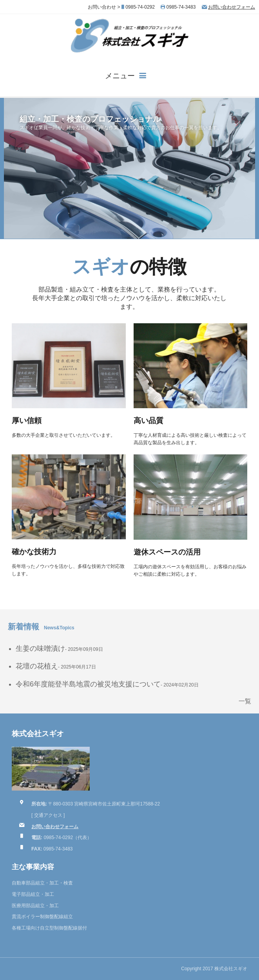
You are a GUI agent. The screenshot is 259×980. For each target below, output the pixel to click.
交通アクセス (48, 815)
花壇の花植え (37, 666)
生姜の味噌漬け (40, 649)
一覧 (245, 701)
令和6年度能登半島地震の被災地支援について (88, 684)
